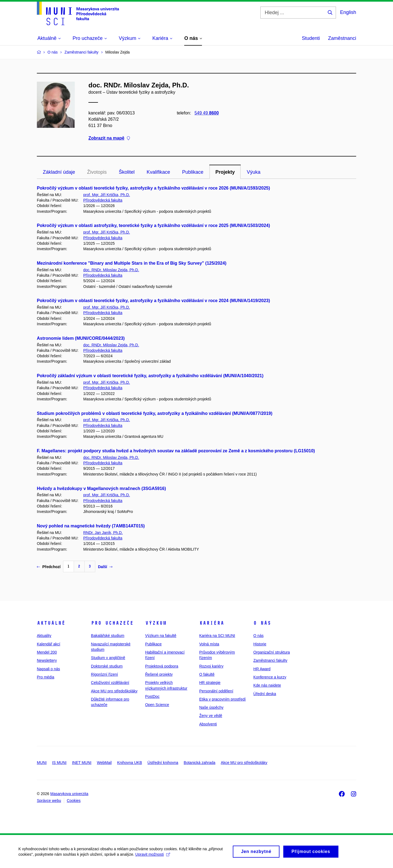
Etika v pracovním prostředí (222, 699)
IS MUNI (59, 763)
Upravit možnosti (153, 857)
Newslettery (47, 660)
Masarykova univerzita (69, 794)
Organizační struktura (272, 652)
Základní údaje (59, 172)
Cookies (74, 801)
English (348, 12)
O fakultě (207, 674)
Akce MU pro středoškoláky (114, 691)
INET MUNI (82, 763)
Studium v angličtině (108, 658)
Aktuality (44, 636)
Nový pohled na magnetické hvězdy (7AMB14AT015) (91, 526)
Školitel (127, 172)
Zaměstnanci (342, 38)
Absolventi (208, 724)
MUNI (42, 763)
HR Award (262, 669)
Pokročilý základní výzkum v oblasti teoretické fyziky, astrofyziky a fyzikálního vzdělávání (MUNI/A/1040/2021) (150, 376)
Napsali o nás (48, 669)
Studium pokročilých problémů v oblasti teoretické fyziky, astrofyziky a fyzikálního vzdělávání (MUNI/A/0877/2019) (155, 413)
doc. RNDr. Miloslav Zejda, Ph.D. (111, 270)
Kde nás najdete (267, 685)
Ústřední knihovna (163, 763)
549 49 (207, 113)
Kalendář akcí (49, 644)
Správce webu (49, 801)
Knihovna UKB (129, 763)
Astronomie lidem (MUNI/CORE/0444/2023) (81, 338)
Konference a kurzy (270, 677)
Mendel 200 (47, 652)
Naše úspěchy (211, 707)
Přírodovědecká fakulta (103, 200)
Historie (260, 644)
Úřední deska (265, 694)
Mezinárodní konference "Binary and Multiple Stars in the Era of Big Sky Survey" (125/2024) (132, 263)
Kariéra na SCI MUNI (217, 636)
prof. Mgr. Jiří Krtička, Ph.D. (107, 195)
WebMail (104, 763)
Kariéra (212, 623)
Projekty (225, 172)
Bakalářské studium (108, 636)
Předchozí (49, 567)
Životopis (97, 172)
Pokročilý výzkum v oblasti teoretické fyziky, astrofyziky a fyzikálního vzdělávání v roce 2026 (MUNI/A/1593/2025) (153, 188)
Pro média (46, 677)
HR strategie (210, 683)
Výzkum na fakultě (161, 636)
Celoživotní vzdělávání (110, 683)
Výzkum (156, 623)
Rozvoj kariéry (211, 666)
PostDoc (152, 696)
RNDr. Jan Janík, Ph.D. (103, 533)
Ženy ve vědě (211, 716)
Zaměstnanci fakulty (270, 660)
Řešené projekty (159, 674)
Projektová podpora (162, 666)
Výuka (254, 172)
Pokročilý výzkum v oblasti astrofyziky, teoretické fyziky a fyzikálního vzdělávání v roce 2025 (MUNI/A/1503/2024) (153, 225)
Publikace (193, 172)
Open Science (157, 705)
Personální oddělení (216, 691)
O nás (262, 623)
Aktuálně (51, 623)
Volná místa (209, 644)
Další (105, 567)
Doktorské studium (107, 666)
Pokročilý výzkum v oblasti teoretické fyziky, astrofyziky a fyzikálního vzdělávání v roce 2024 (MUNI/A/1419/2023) (153, 301)
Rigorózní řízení (104, 674)
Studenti (311, 38)
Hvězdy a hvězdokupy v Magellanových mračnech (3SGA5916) (101, 488)
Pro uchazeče (112, 623)
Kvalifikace (158, 172)
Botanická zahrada (200, 763)
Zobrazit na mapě (109, 138)
